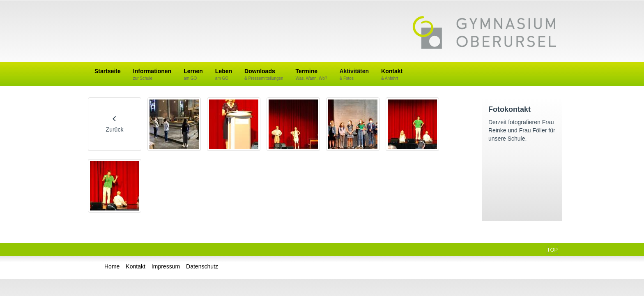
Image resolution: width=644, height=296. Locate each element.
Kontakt (392, 75)
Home (112, 266)
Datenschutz (202, 266)
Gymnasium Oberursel (484, 33)
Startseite (108, 71)
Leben (224, 75)
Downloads (264, 75)
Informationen (152, 75)
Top (552, 250)
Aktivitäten (354, 75)
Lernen (193, 75)
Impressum (166, 266)
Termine (312, 75)
